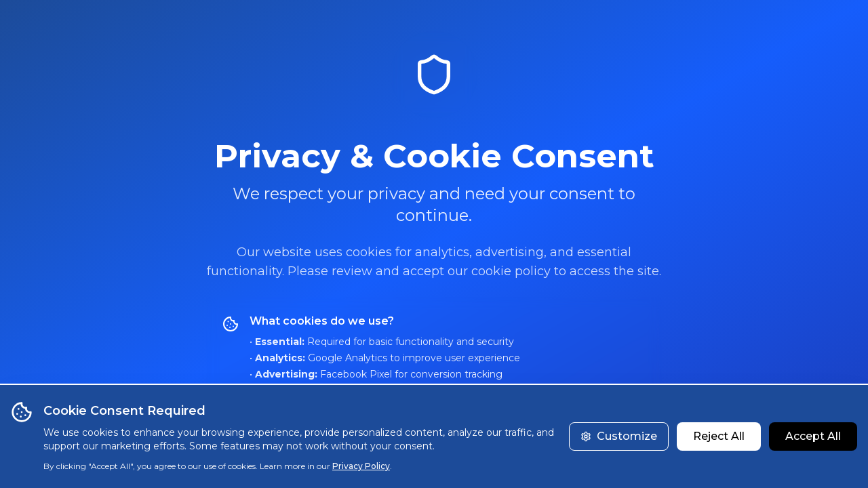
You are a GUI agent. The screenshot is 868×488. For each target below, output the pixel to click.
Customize (619, 436)
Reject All (719, 436)
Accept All (813, 436)
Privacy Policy (361, 466)
